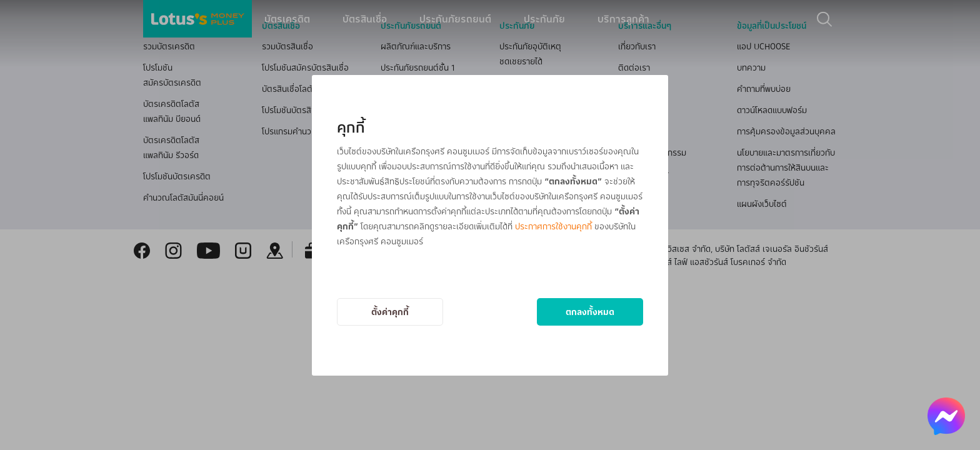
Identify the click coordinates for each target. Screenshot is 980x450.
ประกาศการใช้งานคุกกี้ (553, 226)
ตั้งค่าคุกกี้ (390, 312)
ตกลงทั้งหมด (590, 312)
